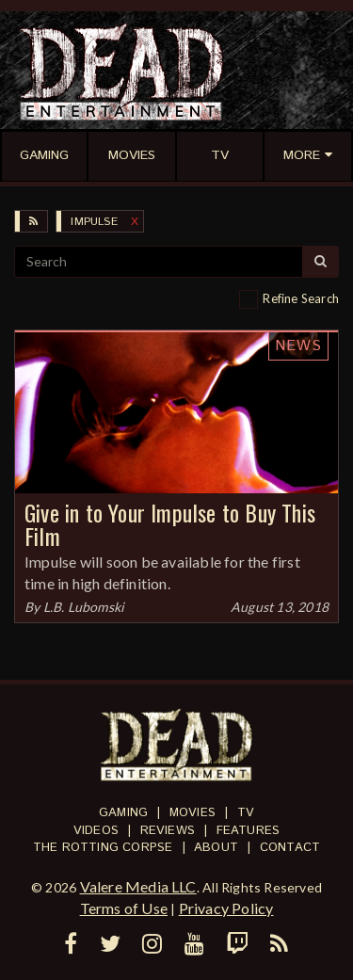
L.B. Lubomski (84, 607)
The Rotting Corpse (103, 848)
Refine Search (301, 298)
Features (249, 831)
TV (246, 813)
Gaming (123, 813)
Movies (193, 813)
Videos (96, 831)
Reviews (168, 831)
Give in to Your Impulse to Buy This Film (170, 524)
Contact (290, 848)
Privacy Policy (226, 908)
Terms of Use (124, 908)
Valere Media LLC (138, 886)
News (298, 346)
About (216, 848)
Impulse (94, 222)
